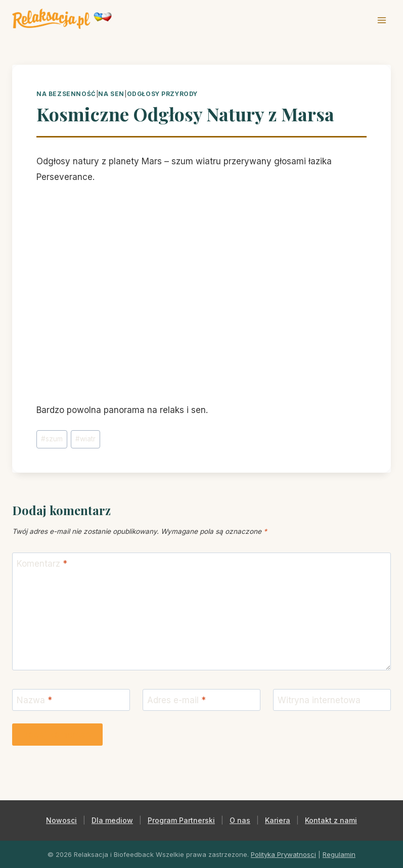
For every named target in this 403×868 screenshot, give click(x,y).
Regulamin (339, 854)
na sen (111, 94)
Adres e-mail (176, 700)
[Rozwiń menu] (382, 20)
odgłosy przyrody (163, 94)
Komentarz (42, 564)
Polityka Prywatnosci (283, 854)
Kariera (278, 820)
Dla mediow (112, 820)
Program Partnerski (181, 820)
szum (52, 439)
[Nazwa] (71, 700)
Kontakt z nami (331, 820)
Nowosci (61, 820)
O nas (240, 820)
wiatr (85, 439)
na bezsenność (66, 94)
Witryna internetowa (319, 700)
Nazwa (34, 700)
